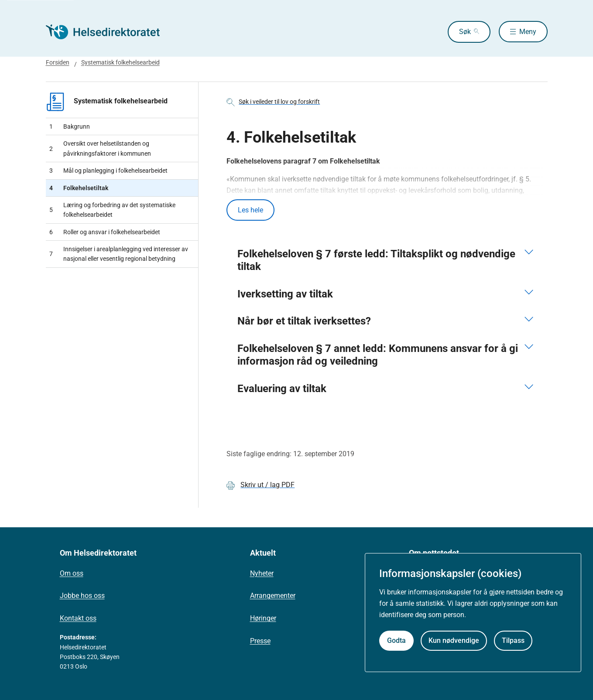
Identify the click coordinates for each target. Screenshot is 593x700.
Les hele (250, 210)
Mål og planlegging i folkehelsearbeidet (108, 171)
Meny (528, 32)
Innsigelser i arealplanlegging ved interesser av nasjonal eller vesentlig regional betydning (119, 254)
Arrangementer (273, 596)
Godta (396, 640)
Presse (260, 641)
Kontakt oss (78, 618)
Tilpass (513, 640)
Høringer (263, 618)
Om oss (72, 573)
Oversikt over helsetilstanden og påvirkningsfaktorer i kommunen (100, 148)
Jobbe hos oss (82, 596)
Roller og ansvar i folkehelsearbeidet (105, 232)
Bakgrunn (70, 126)
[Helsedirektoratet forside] (109, 32)
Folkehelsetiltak (79, 188)
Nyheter (262, 573)
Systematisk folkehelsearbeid (120, 62)
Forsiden (58, 62)
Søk (464, 32)
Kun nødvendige (454, 640)
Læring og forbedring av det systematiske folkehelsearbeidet (112, 210)
